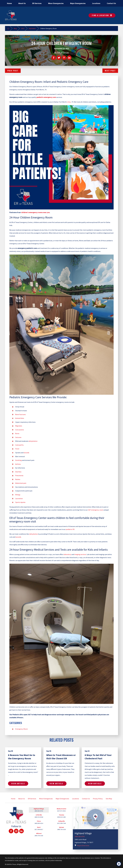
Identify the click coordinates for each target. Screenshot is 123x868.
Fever (17, 449)
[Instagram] (16, 831)
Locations (76, 799)
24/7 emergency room (96, 510)
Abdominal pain (21, 483)
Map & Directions (83, 846)
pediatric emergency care (46, 97)
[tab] (39, 811)
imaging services (80, 554)
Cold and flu (19, 445)
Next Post (110, 71)
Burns (17, 434)
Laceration (19, 499)
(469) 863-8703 (80, 837)
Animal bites (20, 418)
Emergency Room (21, 729)
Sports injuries (20, 502)
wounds (26, 453)
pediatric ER (70, 529)
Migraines (19, 426)
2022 (23, 28)
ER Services (32, 799)
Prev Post (13, 71)
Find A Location (102, 15)
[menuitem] (9, 3)
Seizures (18, 437)
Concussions (20, 430)
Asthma (18, 464)
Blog (15, 28)
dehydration (33, 441)
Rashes (18, 479)
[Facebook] (11, 831)
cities (69, 102)
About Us (22, 799)
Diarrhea (18, 472)
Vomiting (18, 460)
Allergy (18, 495)
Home (13, 799)
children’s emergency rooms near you (35, 212)
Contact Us (86, 799)
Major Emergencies (62, 799)
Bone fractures (20, 414)
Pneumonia (19, 476)
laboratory (67, 554)
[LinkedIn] (21, 831)
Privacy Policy (98, 799)
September (32, 28)
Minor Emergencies (46, 799)
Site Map (109, 799)
